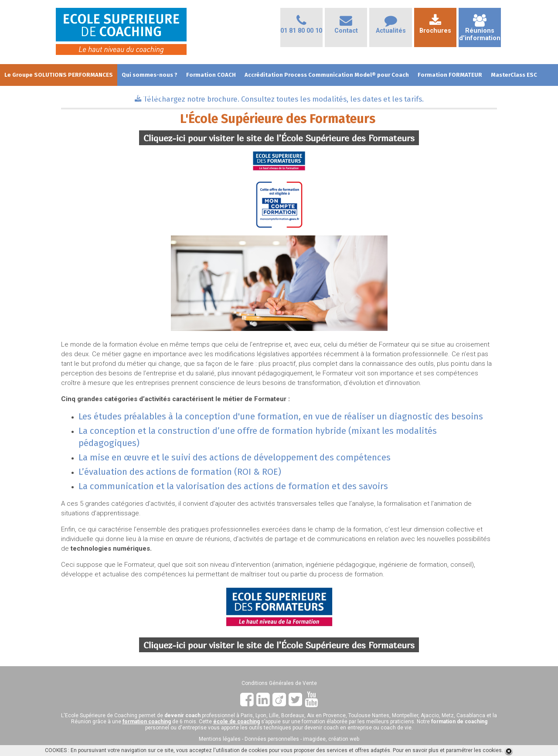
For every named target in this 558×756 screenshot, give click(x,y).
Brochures (435, 27)
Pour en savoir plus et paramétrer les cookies (447, 750)
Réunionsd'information (480, 31)
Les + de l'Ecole (26, 97)
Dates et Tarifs (76, 97)
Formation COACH (211, 75)
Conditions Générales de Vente (279, 683)
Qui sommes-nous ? (150, 75)
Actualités (391, 27)
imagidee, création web (331, 739)
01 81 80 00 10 (301, 27)
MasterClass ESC (514, 75)
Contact (346, 27)
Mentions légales (220, 739)
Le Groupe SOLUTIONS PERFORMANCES (59, 75)
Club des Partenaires (134, 97)
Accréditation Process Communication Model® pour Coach (327, 75)
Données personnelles (272, 739)
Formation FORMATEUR (450, 75)
